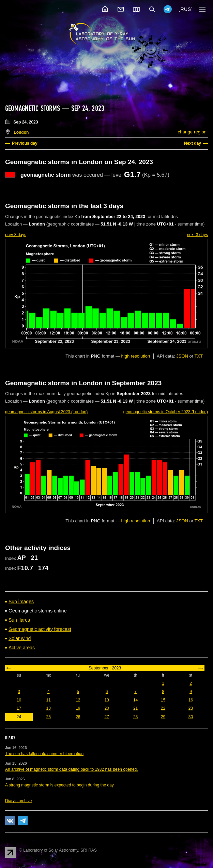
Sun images (21, 602)
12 (78, 700)
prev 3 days (16, 235)
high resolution (136, 356)
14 (135, 700)
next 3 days (197, 235)
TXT (199, 356)
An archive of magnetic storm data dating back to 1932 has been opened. (72, 769)
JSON (182, 356)
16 (191, 700)
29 (163, 717)
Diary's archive (18, 801)
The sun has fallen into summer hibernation (44, 754)
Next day (193, 143)
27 (107, 717)
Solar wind (20, 638)
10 (19, 700)
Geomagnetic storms (33, 108)
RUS (186, 9)
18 (48, 708)
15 (163, 700)
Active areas (22, 648)
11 (48, 700)
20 (107, 708)
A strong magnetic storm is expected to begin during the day (59, 785)
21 (135, 708)
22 (163, 708)
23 (191, 708)
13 (107, 700)
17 (19, 708)
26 (78, 717)
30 (191, 717)
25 (48, 717)
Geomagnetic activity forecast (40, 629)
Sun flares (19, 620)
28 (135, 717)
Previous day (25, 143)
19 (78, 708)
